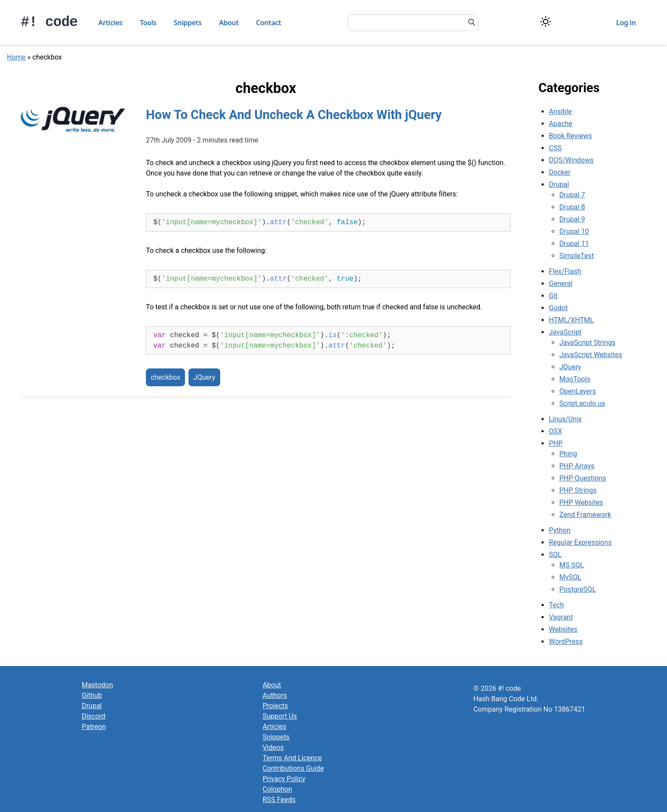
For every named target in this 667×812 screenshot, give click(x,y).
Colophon (277, 789)
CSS (555, 148)
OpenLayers (578, 391)
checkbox (165, 377)
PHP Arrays (577, 466)
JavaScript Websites (591, 355)
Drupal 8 (572, 207)
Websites (563, 629)
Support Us (280, 716)
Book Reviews (570, 136)
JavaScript (565, 332)
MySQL (570, 577)
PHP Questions (583, 478)
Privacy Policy (284, 779)
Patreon (94, 727)
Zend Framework (585, 515)
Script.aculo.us (582, 403)
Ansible (560, 111)
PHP (556, 443)
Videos (273, 747)
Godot (558, 308)
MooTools (575, 379)
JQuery (205, 377)
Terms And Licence (292, 758)
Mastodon (97, 685)
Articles (111, 23)
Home (16, 57)
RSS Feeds (279, 800)
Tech (556, 605)
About (229, 23)
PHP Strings (578, 490)
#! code (49, 22)
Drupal (559, 184)
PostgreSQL (578, 589)
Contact (269, 23)
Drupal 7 (572, 195)
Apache (561, 124)
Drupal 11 (574, 244)
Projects (276, 706)
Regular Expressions (580, 542)
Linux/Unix (565, 419)
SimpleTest (577, 256)
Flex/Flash (565, 271)
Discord (93, 716)
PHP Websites (581, 502)
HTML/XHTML (571, 320)
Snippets (188, 23)
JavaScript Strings (587, 343)
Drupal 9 (572, 219)
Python (560, 530)
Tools (148, 23)
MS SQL (572, 565)
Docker (560, 172)
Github (92, 695)
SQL (555, 555)
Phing (568, 454)
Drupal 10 (574, 231)
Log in (626, 23)
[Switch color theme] (546, 22)
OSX (556, 431)
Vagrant (561, 617)
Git (553, 296)
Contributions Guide (293, 768)
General (561, 283)
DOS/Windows (571, 160)
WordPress (566, 641)
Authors (275, 695)
